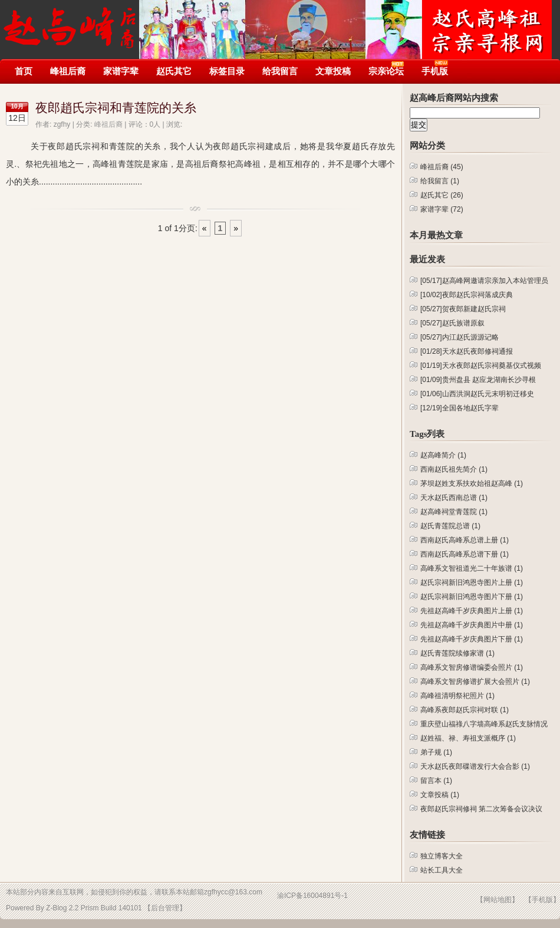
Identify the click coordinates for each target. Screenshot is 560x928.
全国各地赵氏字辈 (459, 408)
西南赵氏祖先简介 (454, 469)
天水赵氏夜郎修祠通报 (467, 351)
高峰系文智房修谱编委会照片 (472, 667)
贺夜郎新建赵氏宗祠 (463, 309)
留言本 (436, 781)
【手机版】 (542, 900)
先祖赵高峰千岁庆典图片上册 (472, 611)
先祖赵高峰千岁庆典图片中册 (472, 625)
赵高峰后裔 (70, 22)
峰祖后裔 (68, 71)
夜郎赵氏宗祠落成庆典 (467, 295)
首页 (24, 71)
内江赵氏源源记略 (459, 337)
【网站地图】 (498, 900)
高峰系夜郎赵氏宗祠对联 (465, 710)
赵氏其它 (174, 71)
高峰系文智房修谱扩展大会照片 (475, 682)
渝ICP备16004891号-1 (312, 896)
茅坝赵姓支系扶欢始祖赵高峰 (472, 483)
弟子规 (436, 752)
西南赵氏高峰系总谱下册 (465, 554)
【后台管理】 (165, 908)
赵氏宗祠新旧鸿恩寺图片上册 (472, 583)
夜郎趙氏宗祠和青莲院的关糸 (116, 108)
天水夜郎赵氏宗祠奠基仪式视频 (481, 366)
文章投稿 (333, 71)
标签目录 (227, 71)
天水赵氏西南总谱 (454, 498)
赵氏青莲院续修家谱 (457, 653)
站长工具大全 (442, 870)
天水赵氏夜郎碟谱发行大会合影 (475, 766)
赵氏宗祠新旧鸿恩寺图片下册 (472, 597)
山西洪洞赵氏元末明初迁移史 (477, 394)
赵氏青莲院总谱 (450, 526)
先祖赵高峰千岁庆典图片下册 (472, 639)
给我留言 (280, 71)
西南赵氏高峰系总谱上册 (465, 540)
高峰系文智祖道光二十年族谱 (472, 568)
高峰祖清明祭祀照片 (457, 696)
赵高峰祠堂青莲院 (454, 512)
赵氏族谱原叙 (452, 323)
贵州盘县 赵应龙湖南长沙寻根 (478, 380)
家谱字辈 (121, 71)
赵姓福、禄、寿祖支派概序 (468, 738)
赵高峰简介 (443, 455)
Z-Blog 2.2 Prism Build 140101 (94, 908)
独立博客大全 (442, 856)
